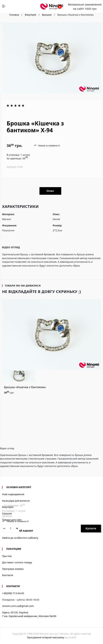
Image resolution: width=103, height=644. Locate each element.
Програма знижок (13, 569)
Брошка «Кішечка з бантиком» (25, 387)
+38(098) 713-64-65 (13, 593)
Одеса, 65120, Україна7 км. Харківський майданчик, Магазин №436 (29, 614)
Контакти (8, 575)
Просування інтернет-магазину (46, 637)
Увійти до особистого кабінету (20, 538)
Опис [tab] (50, 191)
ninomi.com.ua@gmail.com (18, 606)
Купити (91, 528)
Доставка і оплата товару (17, 562)
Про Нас (7, 556)
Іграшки (7, 513)
